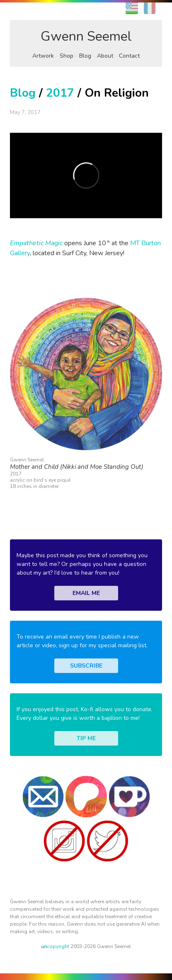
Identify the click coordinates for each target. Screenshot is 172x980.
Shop (67, 56)
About (105, 56)
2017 (60, 93)
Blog (85, 56)
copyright (55, 946)
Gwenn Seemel (86, 36)
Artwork (43, 56)
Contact (129, 56)
